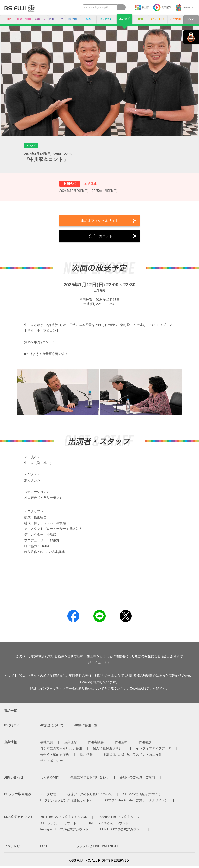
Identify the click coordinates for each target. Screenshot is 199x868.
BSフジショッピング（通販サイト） (66, 802)
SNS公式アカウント (19, 819)
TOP (8, 19)
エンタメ (125, 19)
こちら (106, 664)
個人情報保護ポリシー (109, 750)
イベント (191, 19)
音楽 (140, 19)
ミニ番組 (176, 19)
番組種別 (145, 744)
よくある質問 (50, 779)
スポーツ (39, 19)
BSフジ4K (12, 727)
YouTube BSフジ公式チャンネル (64, 819)
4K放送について (52, 727)
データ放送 (48, 796)
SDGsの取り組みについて (142, 796)
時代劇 (74, 19)
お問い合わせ (14, 779)
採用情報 (86, 756)
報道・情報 (23, 21)
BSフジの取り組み (17, 796)
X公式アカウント (99, 237)
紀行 (89, 19)
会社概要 (47, 744)
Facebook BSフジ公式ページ (119, 819)
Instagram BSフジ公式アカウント (64, 831)
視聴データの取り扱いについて (90, 796)
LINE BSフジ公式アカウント (108, 825)
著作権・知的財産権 (55, 756)
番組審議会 (96, 744)
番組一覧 (10, 712)
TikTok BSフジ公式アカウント (121, 831)
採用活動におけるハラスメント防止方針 (133, 756)
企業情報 (10, 744)
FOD (44, 847)
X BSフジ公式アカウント (58, 825)
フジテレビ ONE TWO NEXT (97, 848)
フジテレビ (12, 848)
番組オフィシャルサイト (99, 221)
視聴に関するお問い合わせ (90, 779)
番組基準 (121, 744)
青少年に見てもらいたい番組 (61, 750)
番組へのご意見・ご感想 (137, 779)
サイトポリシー (51, 762)
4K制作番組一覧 (86, 727)
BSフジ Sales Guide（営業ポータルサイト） (136, 802)
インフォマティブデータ (57, 690)
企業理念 (70, 744)
